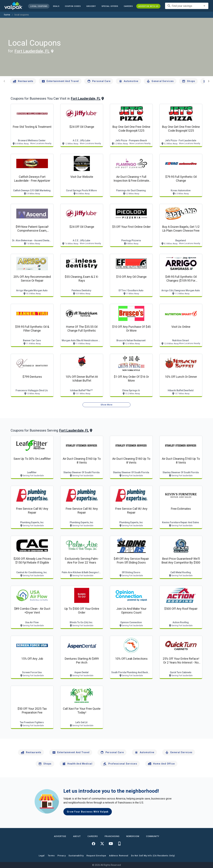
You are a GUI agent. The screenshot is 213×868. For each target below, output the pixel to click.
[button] (110, 6)
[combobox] (187, 6)
